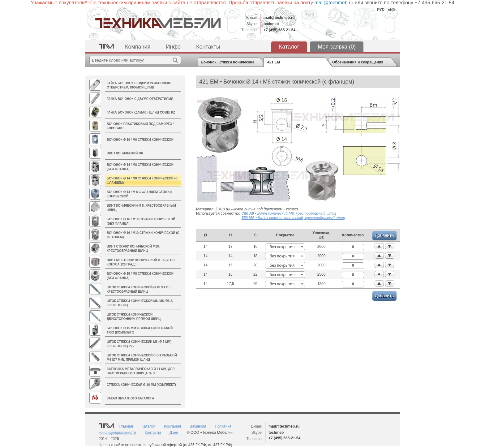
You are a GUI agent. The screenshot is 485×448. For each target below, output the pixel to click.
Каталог (289, 47)
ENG (392, 10)
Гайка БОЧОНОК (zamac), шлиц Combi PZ (141, 112)
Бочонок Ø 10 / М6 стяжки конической (140, 140)
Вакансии (198, 426)
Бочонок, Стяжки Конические (227, 62)
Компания (138, 47)
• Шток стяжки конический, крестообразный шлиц (293, 218)
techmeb (271, 24)
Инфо (173, 47)
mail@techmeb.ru (279, 18)
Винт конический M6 (125, 153)
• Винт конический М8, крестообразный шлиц (289, 213)
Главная (126, 426)
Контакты (208, 47)
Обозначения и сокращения (358, 62)
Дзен (174, 433)
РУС (381, 10)
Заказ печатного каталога (130, 398)
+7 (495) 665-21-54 (279, 30)
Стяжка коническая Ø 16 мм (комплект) (141, 385)
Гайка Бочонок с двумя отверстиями (140, 99)
